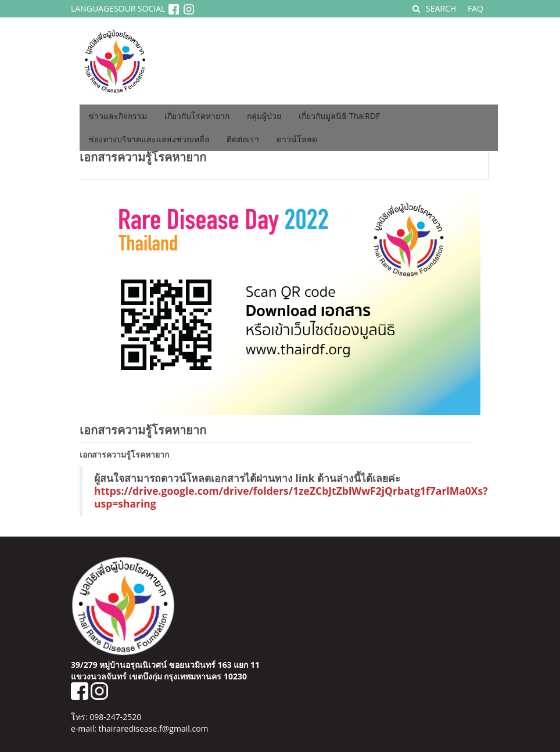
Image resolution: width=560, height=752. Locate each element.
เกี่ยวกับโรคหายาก (197, 116)
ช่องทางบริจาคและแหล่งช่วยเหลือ (149, 139)
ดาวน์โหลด (297, 139)
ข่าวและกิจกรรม (118, 116)
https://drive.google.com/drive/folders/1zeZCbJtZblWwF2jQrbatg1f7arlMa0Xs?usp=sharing (291, 497)
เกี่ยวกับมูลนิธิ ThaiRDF (339, 116)
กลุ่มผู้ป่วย (264, 116)
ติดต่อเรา (243, 139)
